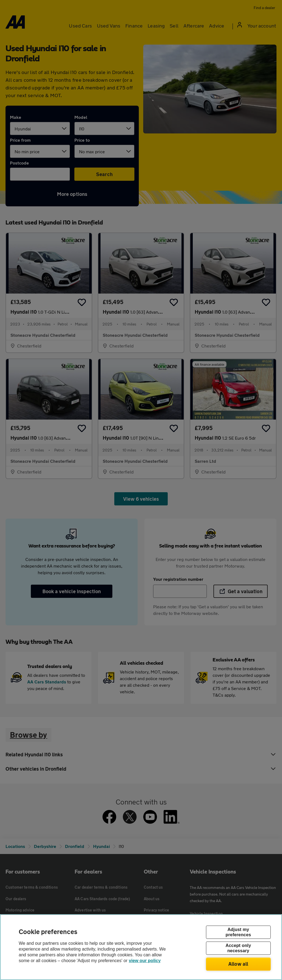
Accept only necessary (238, 948)
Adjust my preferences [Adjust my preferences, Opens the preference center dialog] (238, 932)
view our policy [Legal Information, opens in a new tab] (145, 961)
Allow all (238, 964)
